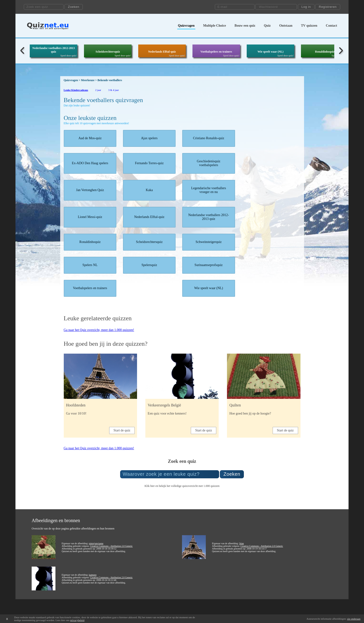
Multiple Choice (215, 26)
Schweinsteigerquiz (209, 242)
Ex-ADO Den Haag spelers (90, 163)
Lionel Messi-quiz (90, 217)
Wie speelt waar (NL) (270, 52)
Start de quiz (122, 430)
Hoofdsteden (76, 405)
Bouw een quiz (245, 26)
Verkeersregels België (164, 405)
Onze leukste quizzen (90, 118)
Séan (241, 543)
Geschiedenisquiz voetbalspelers (209, 163)
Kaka (149, 190)
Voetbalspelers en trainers (216, 52)
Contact (332, 26)
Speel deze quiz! (69, 56)
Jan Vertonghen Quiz (90, 190)
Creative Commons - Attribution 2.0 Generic (111, 546)
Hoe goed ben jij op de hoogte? (250, 413)
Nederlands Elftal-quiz (162, 52)
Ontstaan (286, 26)
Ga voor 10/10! (76, 413)
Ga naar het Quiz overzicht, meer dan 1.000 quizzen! (99, 330)
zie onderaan (354, 619)
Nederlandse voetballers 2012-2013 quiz (54, 50)
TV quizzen (309, 26)
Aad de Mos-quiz (90, 138)
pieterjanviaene (96, 543)
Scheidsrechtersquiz (108, 52)
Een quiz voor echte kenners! (167, 413)
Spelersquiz (149, 265)
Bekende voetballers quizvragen (103, 100)
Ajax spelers (149, 138)
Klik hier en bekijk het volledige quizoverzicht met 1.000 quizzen (182, 486)
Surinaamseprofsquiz (209, 265)
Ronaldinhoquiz (325, 52)
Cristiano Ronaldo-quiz (209, 138)
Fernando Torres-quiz (149, 163)
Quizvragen (186, 26)
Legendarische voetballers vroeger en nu (209, 190)
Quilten (235, 405)
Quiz (267, 26)
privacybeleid (77, 620)
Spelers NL (90, 265)
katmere (93, 575)
